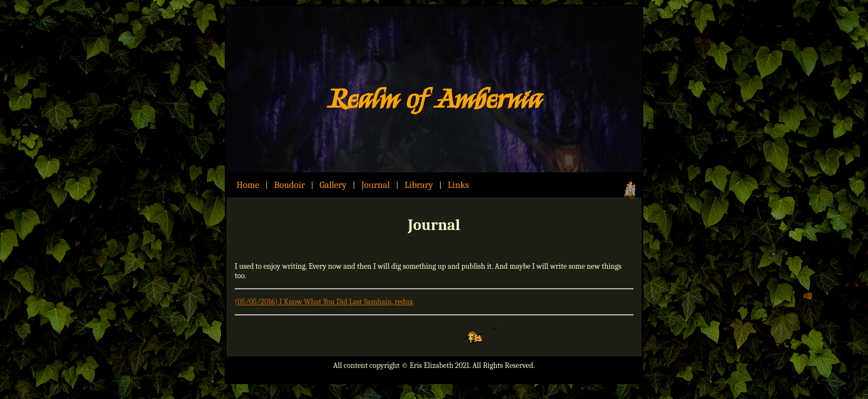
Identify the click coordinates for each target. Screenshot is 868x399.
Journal (376, 185)
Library (419, 185)
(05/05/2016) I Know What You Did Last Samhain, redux (324, 302)
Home (248, 185)
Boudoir (290, 185)
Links (458, 185)
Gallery (333, 185)
